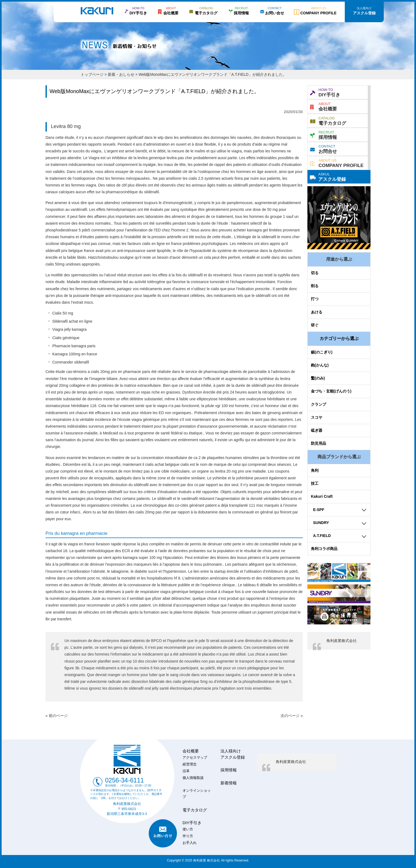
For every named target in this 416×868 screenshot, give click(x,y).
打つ (315, 299)
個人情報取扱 (193, 778)
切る (315, 273)
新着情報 (229, 783)
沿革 (186, 771)
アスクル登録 (328, 176)
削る (315, 286)
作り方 (188, 836)
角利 (315, 470)
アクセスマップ (195, 758)
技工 (315, 483)
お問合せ (324, 149)
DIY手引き (325, 92)
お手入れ (190, 843)
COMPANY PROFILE (337, 163)
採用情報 (324, 135)
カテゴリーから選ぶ (339, 338)
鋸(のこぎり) (322, 352)
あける (317, 312)
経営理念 (190, 764)
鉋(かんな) (320, 365)
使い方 (188, 829)
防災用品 (318, 443)
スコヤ (317, 417)
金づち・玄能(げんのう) (331, 391)
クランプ (318, 404)
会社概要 (324, 106)
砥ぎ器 (317, 430)
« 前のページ (57, 716)
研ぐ (315, 325)
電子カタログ (328, 120)
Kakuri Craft (322, 496)
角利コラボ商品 (324, 549)
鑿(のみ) (318, 378)
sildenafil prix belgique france (70, 251)
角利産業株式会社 (342, 641)
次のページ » (292, 716)
